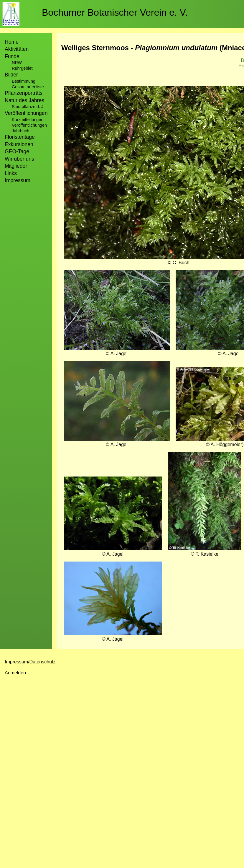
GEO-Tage (17, 151)
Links (11, 173)
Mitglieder (16, 166)
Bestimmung (24, 81)
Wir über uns (19, 159)
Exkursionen (19, 144)
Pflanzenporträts (24, 93)
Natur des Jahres (24, 100)
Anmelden (15, 673)
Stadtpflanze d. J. (28, 107)
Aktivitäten (17, 49)
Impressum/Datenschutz (30, 662)
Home (12, 42)
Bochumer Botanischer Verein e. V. (115, 12)
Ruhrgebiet (22, 68)
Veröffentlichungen (29, 125)
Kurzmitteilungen (28, 120)
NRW (17, 63)
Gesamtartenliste (28, 87)
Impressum (18, 180)
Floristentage (20, 137)
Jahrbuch (20, 131)
